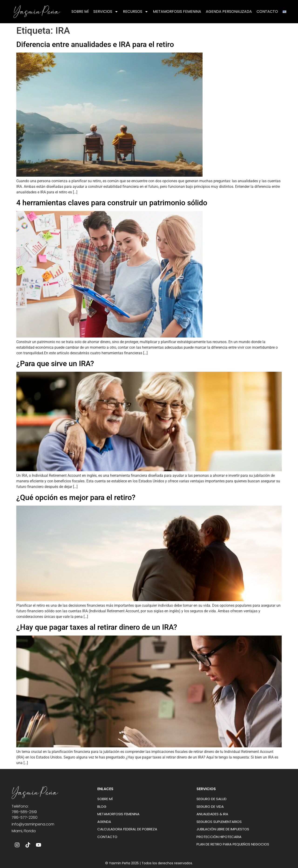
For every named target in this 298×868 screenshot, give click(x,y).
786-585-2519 (24, 812)
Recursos (136, 12)
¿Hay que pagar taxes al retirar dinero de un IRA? (97, 627)
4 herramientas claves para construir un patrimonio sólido (112, 203)
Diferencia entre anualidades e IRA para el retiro (95, 44)
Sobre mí (80, 12)
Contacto (267, 12)
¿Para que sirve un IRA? (55, 364)
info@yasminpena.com (33, 824)
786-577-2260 (25, 817)
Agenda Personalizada (229, 12)
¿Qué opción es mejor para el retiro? (76, 497)
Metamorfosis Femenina (177, 12)
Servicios (106, 12)
